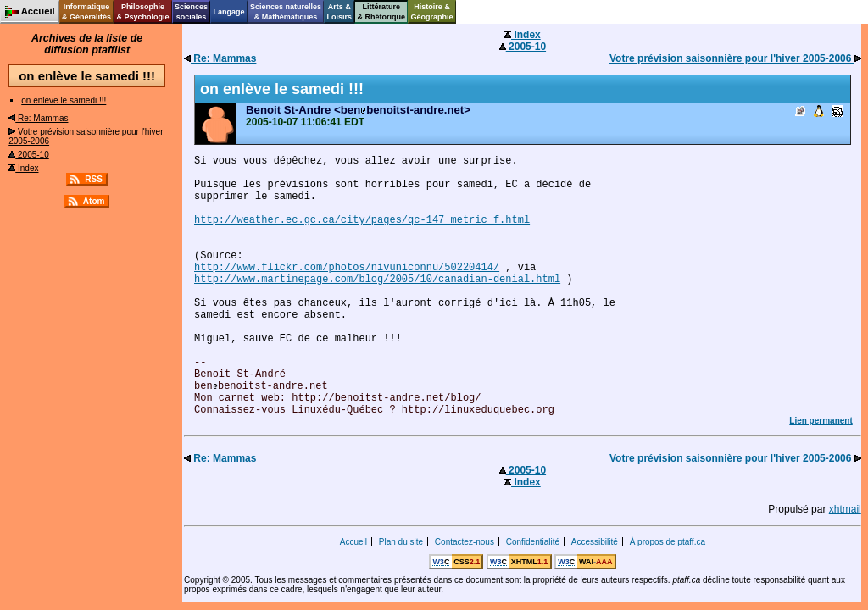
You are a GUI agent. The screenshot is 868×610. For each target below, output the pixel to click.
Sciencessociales (191, 12)
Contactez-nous (465, 542)
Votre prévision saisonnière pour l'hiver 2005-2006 (735, 58)
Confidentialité (533, 542)
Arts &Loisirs (340, 12)
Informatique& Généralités (86, 12)
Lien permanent (821, 421)
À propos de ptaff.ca (668, 542)
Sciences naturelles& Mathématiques (286, 12)
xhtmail (845, 509)
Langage (228, 12)
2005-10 (28, 155)
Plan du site (401, 542)
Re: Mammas (38, 118)
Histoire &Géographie (432, 12)
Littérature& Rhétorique (382, 12)
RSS (94, 179)
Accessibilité (595, 542)
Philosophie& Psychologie (142, 12)
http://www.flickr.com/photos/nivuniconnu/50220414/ (347, 268)
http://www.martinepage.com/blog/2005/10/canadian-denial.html (377, 280)
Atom (94, 201)
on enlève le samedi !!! (64, 100)
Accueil (353, 542)
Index (23, 168)
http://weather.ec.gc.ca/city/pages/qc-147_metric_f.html (362, 220)
